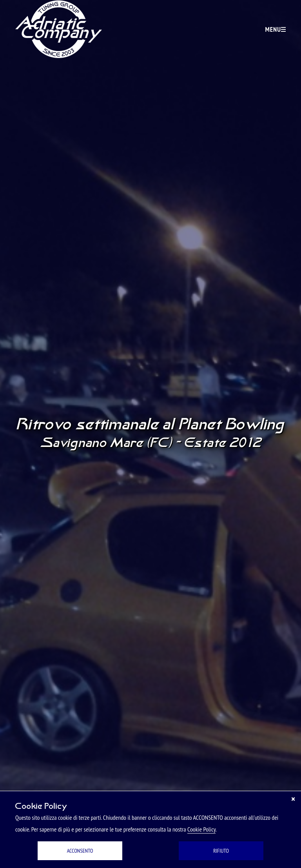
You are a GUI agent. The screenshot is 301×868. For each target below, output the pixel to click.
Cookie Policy (201, 829)
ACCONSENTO (80, 851)
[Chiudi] (293, 799)
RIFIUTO (221, 851)
